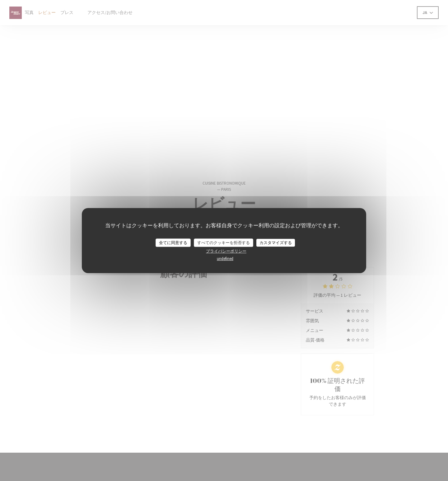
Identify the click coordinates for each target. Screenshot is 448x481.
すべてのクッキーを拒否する (224, 243)
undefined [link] (225, 259)
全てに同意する (173, 243)
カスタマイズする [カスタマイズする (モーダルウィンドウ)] (276, 243)
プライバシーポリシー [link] (226, 251)
